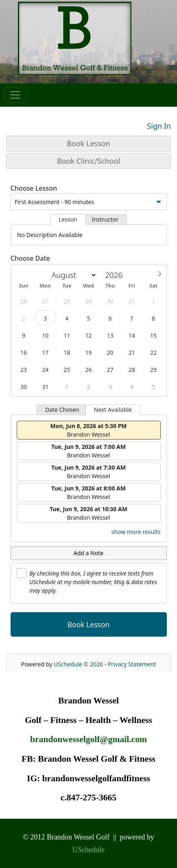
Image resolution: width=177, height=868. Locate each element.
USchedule (88, 850)
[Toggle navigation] (15, 95)
